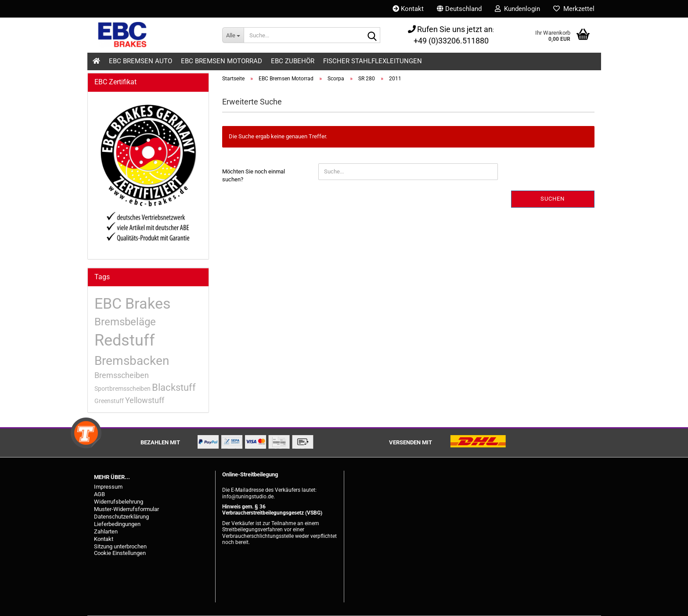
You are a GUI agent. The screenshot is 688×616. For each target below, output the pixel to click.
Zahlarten (106, 531)
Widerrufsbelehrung (119, 502)
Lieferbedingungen (117, 524)
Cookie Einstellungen (120, 553)
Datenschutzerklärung (121, 517)
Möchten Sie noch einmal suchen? (254, 176)
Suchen (553, 199)
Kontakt (408, 9)
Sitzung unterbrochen (120, 546)
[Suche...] (233, 35)
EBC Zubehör (293, 61)
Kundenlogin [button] (517, 9)
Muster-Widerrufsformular (126, 509)
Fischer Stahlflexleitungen (373, 61)
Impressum (108, 487)
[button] (459, 9)
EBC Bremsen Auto (140, 61)
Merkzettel (574, 9)
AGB (99, 494)
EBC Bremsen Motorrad (222, 61)
